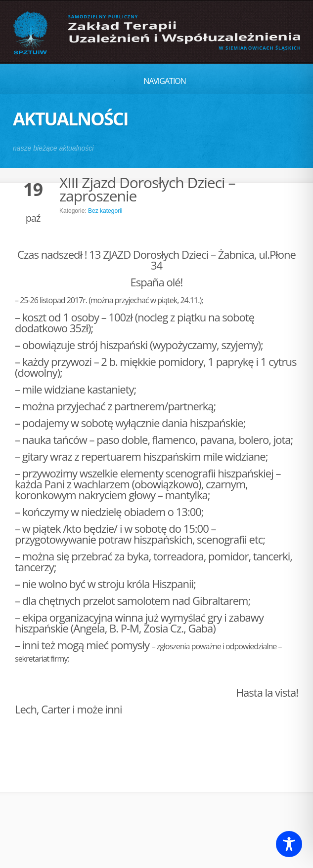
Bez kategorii (105, 211)
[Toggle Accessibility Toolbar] (289, 844)
